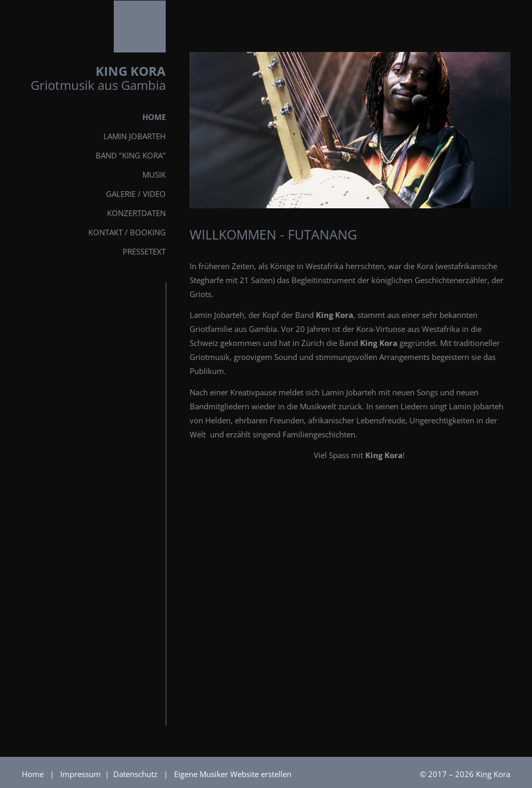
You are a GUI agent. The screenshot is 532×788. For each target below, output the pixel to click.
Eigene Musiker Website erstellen (233, 774)
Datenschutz (136, 774)
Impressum (82, 774)
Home (33, 774)
